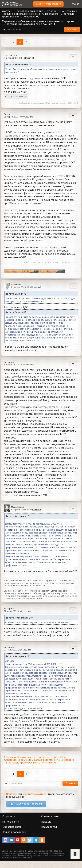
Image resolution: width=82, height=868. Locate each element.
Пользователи (50, 827)
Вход (38, 4)
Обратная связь (12, 827)
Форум (6, 11)
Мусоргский (17, 507)
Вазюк (7, 114)
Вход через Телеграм (26, 804)
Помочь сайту (11, 822)
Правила (46, 822)
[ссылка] (30, 58)
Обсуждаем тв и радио (29, 11)
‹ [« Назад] (7, 42)
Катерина (9, 362)
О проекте (9, 817)
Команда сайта (50, 817)
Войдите (12, 794)
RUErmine (16, 285)
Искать (72, 30)
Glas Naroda (10, 55)
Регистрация (54, 4)
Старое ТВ (54, 11)
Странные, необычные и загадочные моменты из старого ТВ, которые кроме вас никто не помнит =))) (40, 14)
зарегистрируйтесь (34, 794)
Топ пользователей (14, 832)
